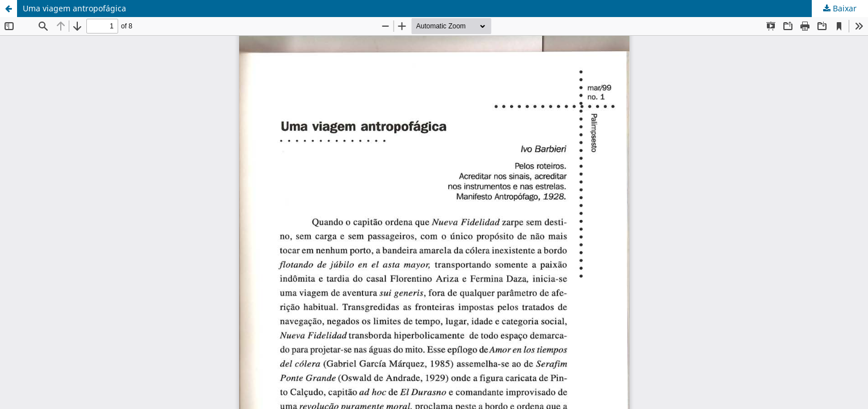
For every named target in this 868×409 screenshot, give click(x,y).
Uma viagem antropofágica (74, 8)
